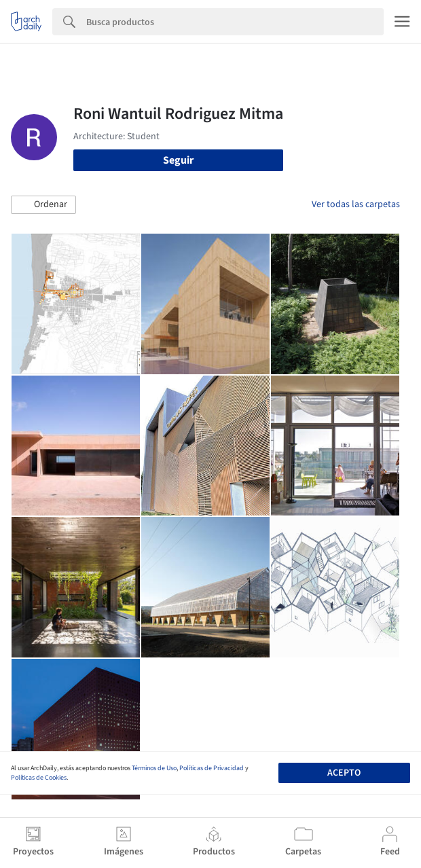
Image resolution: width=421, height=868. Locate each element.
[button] (43, 205)
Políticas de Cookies (39, 778)
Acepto (344, 773)
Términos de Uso (154, 768)
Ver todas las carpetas (356, 204)
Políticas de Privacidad (212, 768)
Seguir (178, 160)
